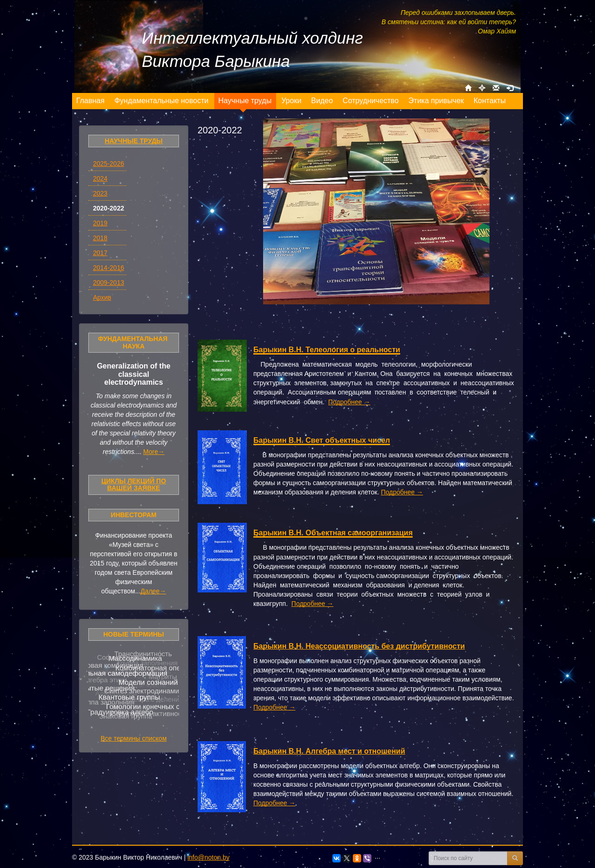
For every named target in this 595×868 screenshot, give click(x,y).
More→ (154, 452)
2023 (100, 193)
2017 (100, 253)
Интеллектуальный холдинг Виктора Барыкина (252, 49)
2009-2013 (109, 283)
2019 (100, 223)
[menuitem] (91, 101)
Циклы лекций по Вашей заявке (134, 484)
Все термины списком (133, 738)
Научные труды (134, 141)
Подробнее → (349, 402)
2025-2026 (109, 164)
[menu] (291, 101)
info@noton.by (208, 857)
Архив (102, 297)
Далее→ (153, 591)
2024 (100, 178)
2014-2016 (109, 268)
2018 (100, 238)
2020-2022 (109, 208)
